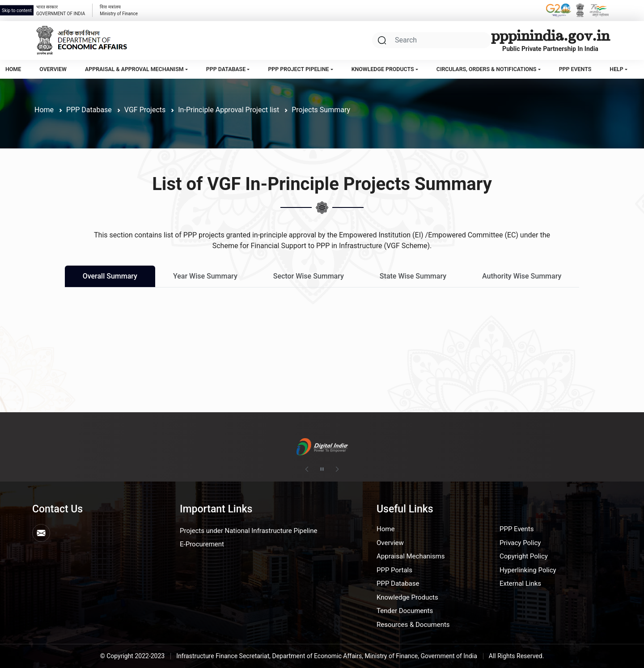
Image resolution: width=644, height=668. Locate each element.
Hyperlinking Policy (528, 570)
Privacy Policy (520, 543)
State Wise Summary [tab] (413, 276)
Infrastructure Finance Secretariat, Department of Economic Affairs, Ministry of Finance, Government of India (327, 656)
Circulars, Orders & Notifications (487, 69)
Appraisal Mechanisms (411, 556)
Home (13, 69)
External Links (520, 583)
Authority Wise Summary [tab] (522, 276)
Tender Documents (405, 611)
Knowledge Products (383, 69)
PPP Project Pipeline (298, 69)
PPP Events (575, 69)
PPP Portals (394, 570)
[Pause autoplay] (322, 469)
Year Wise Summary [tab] (205, 276)
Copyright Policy (524, 556)
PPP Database (226, 69)
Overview (53, 69)
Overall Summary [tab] (110, 276)
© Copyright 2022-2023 (133, 656)
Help (616, 69)
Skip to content (17, 11)
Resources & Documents (413, 625)
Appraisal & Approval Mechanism (134, 69)
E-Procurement (202, 544)
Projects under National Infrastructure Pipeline (248, 531)
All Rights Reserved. (517, 656)
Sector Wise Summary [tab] (309, 276)
